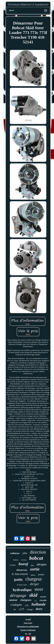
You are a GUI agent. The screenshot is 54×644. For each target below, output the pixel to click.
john (25, 553)
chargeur (34, 579)
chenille (43, 600)
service (24, 560)
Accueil (28, 619)
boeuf (23, 564)
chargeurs (26, 600)
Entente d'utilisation (28, 630)
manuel (43, 597)
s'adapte (16, 605)
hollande (39, 604)
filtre (32, 565)
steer (39, 589)
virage (30, 609)
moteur (13, 600)
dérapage (18, 595)
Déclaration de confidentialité (28, 627)
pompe (41, 574)
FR (30, 634)
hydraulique (22, 590)
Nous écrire (28, 623)
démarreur (22, 570)
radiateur (15, 553)
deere (39, 609)
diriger (35, 584)
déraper (42, 564)
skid (33, 595)
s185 (27, 605)
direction (38, 552)
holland (16, 560)
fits (15, 610)
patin (18, 579)
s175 (21, 609)
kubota (33, 575)
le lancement (20, 574)
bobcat (36, 558)
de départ (13, 565)
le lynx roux (22, 585)
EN (26, 634)
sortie (35, 569)
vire (35, 601)
